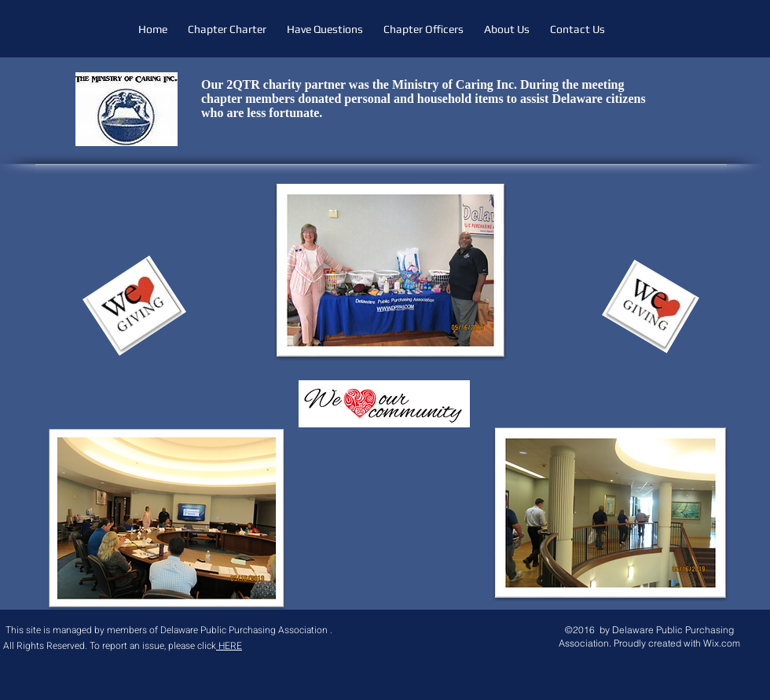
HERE (229, 646)
